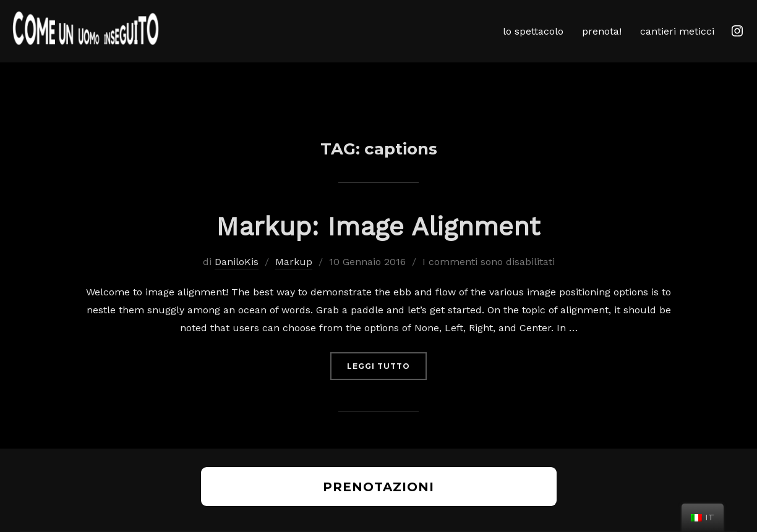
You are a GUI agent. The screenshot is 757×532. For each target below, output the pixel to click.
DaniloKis (237, 278)
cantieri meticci (677, 31)
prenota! (602, 31)
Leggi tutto (387, 382)
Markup (294, 278)
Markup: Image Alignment (378, 243)
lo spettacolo (533, 31)
